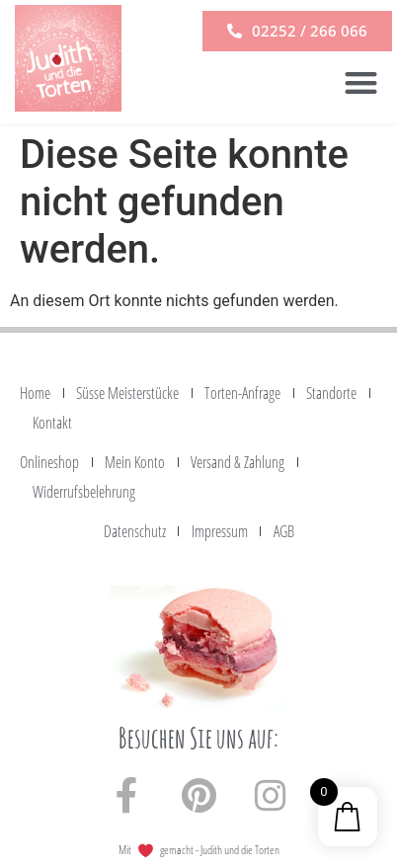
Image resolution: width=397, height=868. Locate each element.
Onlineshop (49, 462)
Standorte (331, 393)
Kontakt (52, 423)
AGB (284, 531)
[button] (361, 82)
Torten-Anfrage (242, 393)
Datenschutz (135, 531)
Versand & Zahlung (238, 462)
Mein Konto (135, 462)
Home (35, 393)
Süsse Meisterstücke (127, 393)
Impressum (220, 531)
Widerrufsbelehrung (84, 492)
